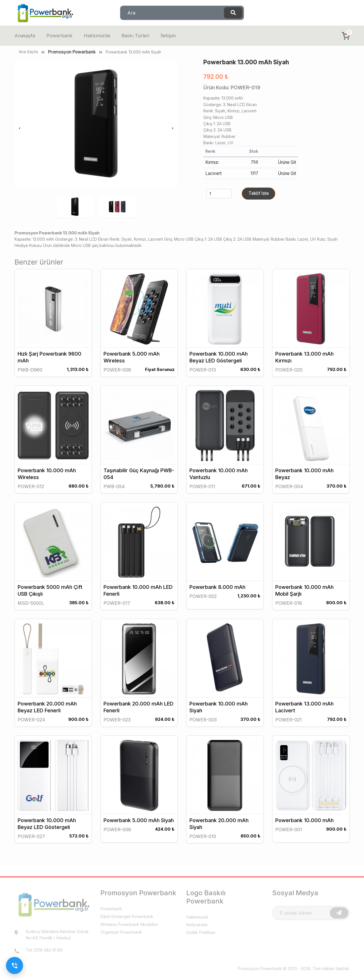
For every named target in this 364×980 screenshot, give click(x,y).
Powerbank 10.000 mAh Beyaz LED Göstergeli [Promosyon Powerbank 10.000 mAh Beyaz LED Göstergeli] (219, 363)
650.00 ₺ (250, 839)
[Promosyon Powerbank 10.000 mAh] (311, 779)
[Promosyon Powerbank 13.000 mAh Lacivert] (311, 663)
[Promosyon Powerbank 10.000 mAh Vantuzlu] (225, 431)
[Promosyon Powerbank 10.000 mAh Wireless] (53, 431)
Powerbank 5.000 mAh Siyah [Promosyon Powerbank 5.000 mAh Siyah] (139, 823)
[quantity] (219, 193)
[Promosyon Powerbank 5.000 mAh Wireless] (139, 315)
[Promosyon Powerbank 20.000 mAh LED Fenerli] (139, 663)
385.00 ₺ (78, 607)
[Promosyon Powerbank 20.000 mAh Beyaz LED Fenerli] (53, 663)
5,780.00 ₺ (162, 491)
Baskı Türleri (136, 36)
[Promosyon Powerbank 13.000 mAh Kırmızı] (311, 315)
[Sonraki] (172, 128)
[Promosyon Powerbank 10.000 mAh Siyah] (225, 663)
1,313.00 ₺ (78, 376)
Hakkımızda (98, 36)
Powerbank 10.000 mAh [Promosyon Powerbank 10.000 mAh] (304, 823)
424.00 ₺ (165, 832)
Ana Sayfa (28, 52)
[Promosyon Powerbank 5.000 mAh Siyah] (139, 779)
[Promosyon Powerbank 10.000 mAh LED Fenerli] (139, 547)
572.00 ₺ (79, 839)
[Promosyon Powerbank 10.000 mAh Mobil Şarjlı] (311, 547)
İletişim (169, 36)
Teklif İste (258, 192)
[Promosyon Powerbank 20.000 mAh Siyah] (225, 779)
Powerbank (60, 36)
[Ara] (233, 13)
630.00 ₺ (250, 376)
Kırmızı (211, 162)
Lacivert (213, 173)
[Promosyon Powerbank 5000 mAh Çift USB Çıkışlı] (53, 547)
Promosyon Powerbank (71, 52)
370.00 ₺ (336, 491)
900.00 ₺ (78, 723)
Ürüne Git (287, 162)
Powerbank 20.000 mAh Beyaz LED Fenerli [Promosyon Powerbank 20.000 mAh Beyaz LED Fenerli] (47, 710)
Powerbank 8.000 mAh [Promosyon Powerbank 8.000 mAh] (217, 592)
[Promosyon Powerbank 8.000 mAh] (225, 547)
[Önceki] (20, 128)
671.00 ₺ (251, 491)
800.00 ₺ (336, 607)
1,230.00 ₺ (249, 601)
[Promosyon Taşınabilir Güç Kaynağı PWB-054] (139, 431)
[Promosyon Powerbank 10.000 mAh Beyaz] (311, 431)
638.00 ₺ (164, 607)
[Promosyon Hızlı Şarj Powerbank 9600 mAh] (53, 315)
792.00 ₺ (336, 376)
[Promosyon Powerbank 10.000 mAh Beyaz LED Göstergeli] (225, 315)
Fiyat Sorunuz (159, 376)
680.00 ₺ (78, 491)
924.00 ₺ (165, 723)
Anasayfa (25, 36)
